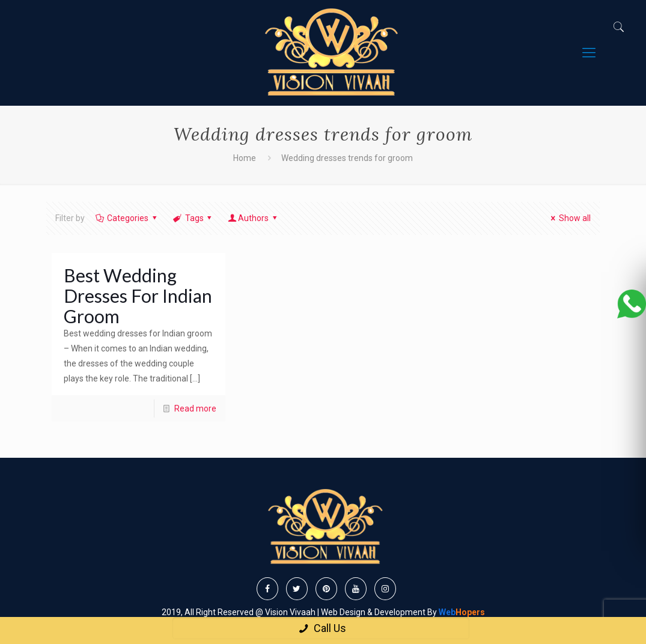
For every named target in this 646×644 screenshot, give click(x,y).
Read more (195, 409)
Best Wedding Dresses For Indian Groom (138, 296)
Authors (253, 218)
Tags (193, 218)
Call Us (321, 628)
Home (245, 158)
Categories (127, 218)
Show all (569, 218)
